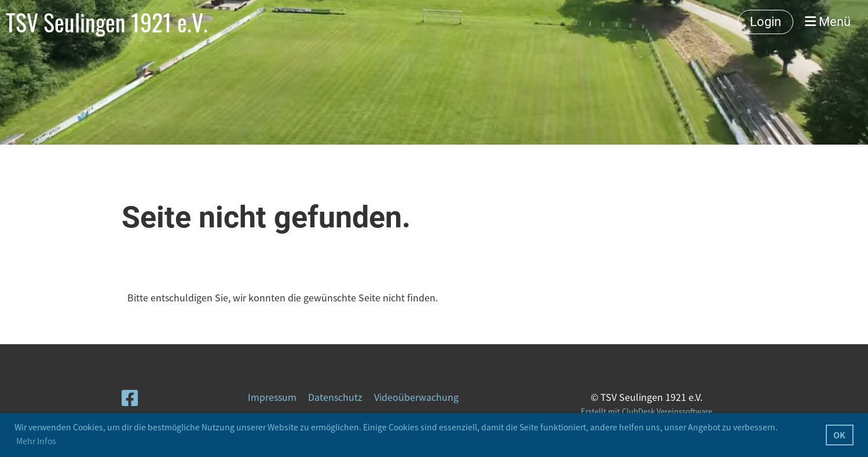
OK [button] (839, 435)
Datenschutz (335, 397)
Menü (828, 22)
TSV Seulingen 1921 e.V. (107, 22)
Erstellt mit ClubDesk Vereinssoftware (647, 411)
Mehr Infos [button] (36, 441)
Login (766, 22)
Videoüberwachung (416, 397)
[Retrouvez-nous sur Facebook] (130, 397)
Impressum (272, 397)
